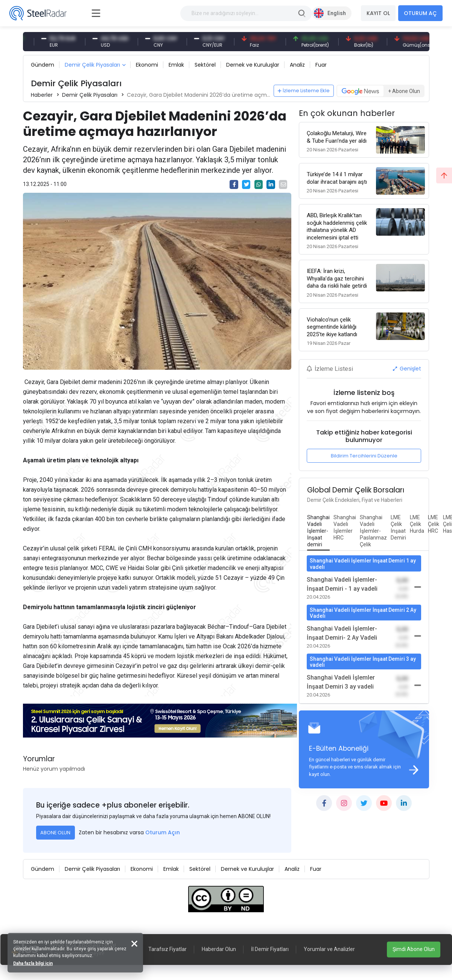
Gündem (43, 65)
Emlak (176, 65)
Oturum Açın (163, 832)
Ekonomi (147, 65)
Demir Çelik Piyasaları (92, 65)
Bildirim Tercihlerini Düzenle (364, 456)
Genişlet (407, 369)
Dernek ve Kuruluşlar (253, 65)
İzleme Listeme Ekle (304, 91)
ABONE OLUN (55, 833)
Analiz (297, 65)
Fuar (321, 65)
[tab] (318, 531)
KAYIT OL (378, 13)
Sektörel (205, 65)
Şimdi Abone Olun (414, 949)
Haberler (42, 95)
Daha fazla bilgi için (33, 963)
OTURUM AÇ (420, 13)
